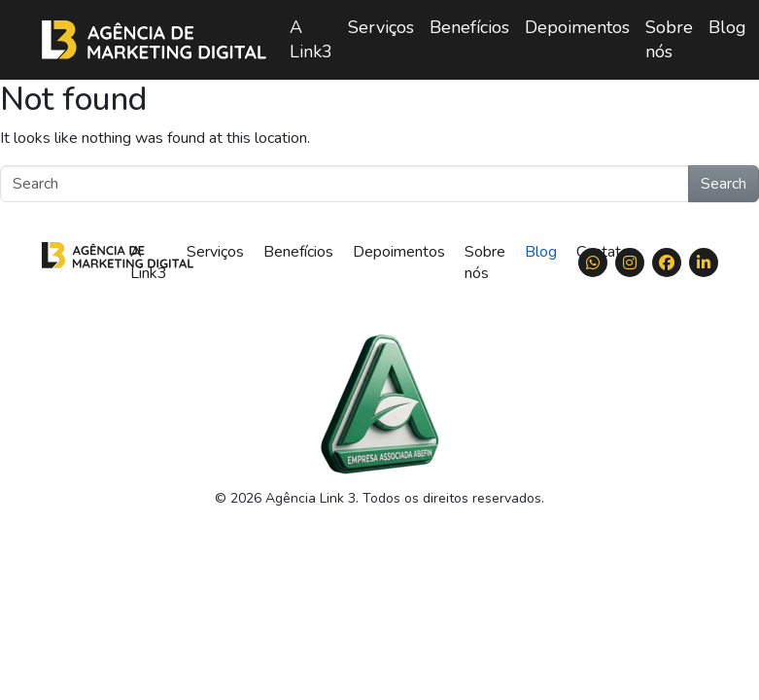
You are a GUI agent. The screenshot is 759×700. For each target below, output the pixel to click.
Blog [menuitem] (727, 27)
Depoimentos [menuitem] (577, 27)
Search (724, 184)
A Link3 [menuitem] (311, 39)
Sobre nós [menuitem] (669, 39)
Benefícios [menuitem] (469, 27)
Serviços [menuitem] (381, 27)
